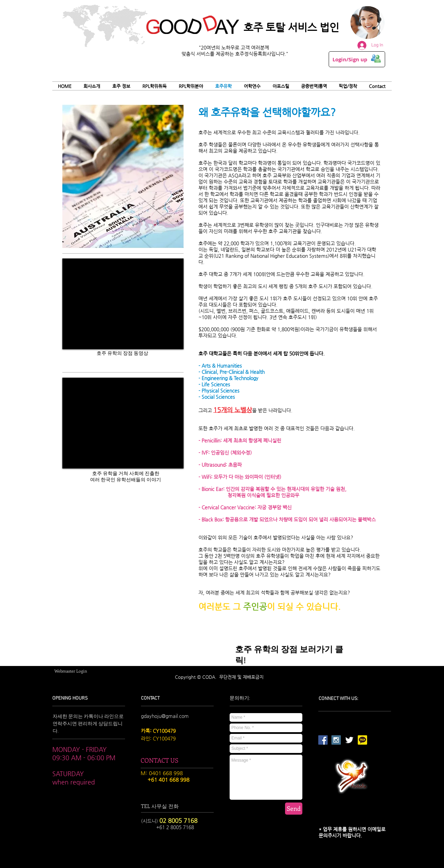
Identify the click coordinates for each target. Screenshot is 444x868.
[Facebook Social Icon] (323, 740)
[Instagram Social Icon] (336, 740)
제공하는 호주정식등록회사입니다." (252, 54)
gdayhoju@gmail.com (165, 716)
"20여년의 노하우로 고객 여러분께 (235, 47)
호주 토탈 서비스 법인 (291, 27)
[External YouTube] (123, 304)
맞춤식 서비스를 (199, 54)
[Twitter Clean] (349, 740)
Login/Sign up (350, 60)
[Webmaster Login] (71, 671)
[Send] (294, 809)
